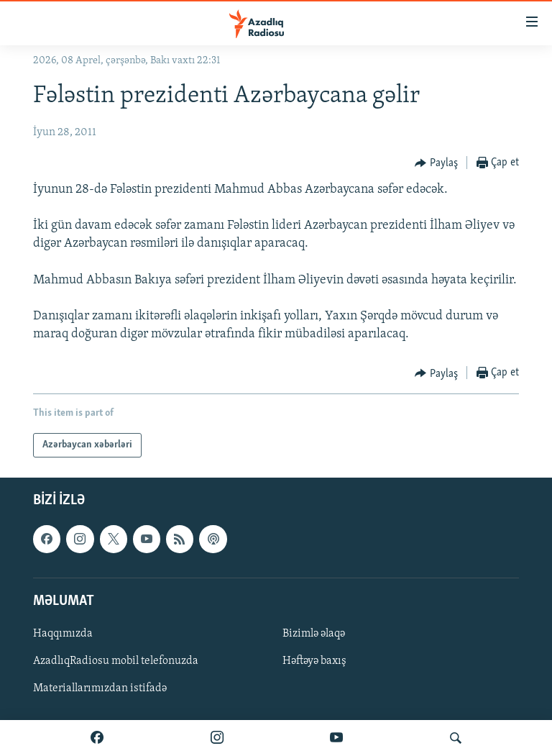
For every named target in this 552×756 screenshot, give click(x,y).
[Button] (436, 163)
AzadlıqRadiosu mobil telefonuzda (116, 661)
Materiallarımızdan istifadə (100, 688)
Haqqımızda (63, 634)
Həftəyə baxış (314, 661)
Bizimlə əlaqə (314, 634)
